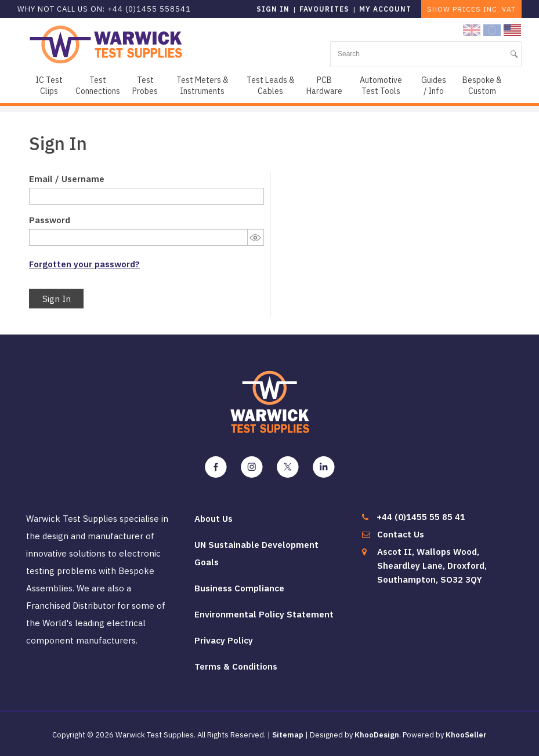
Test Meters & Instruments (202, 86)
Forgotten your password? (84, 264)
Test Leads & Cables (271, 86)
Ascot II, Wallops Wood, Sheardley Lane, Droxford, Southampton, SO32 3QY (432, 566)
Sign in (273, 9)
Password (50, 220)
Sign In (57, 299)
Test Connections (98, 86)
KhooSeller (466, 735)
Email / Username (67, 179)
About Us (214, 519)
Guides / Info (434, 86)
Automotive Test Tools (381, 86)
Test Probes (145, 86)
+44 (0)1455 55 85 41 (421, 517)
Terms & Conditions (236, 666)
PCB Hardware (324, 86)
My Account (385, 9)
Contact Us (401, 534)
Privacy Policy (224, 640)
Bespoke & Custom (482, 86)
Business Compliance (239, 588)
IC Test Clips (49, 86)
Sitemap (288, 735)
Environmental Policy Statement (264, 614)
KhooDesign (377, 735)
